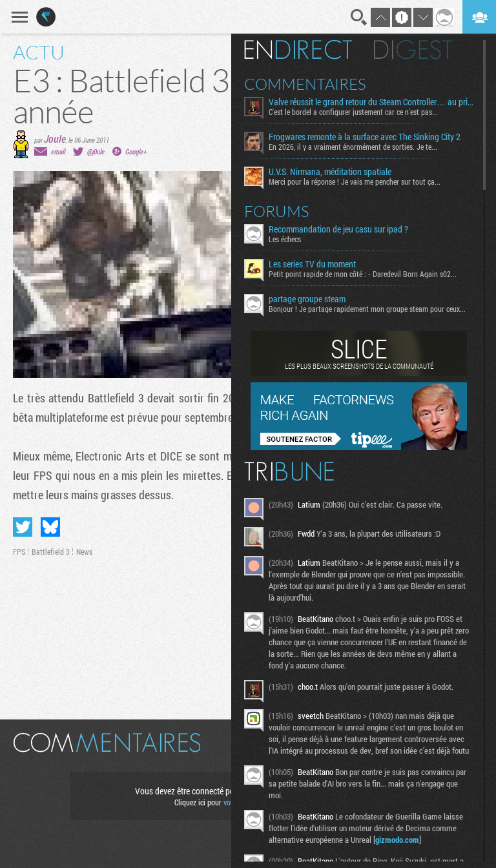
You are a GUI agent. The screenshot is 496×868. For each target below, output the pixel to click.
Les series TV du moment (312, 264)
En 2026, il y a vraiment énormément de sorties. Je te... (353, 147)
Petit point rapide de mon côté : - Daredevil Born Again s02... (363, 274)
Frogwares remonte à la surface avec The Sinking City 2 (365, 137)
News (84, 552)
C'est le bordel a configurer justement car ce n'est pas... (353, 112)
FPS (19, 552)
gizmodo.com (397, 840)
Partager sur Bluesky (50, 527)
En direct (298, 50)
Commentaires (305, 84)
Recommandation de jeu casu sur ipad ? (338, 229)
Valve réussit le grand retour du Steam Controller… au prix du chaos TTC (371, 102)
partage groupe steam (307, 299)
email (58, 151)
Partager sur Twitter (23, 527)
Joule (55, 139)
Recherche (359, 17)
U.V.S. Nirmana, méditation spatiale (330, 172)
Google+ (136, 151)
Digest (413, 50)
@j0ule (96, 151)
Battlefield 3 (51, 552)
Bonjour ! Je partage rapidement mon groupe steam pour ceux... (367, 309)
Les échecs (285, 239)
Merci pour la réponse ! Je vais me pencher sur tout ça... (355, 181)
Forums (277, 211)
